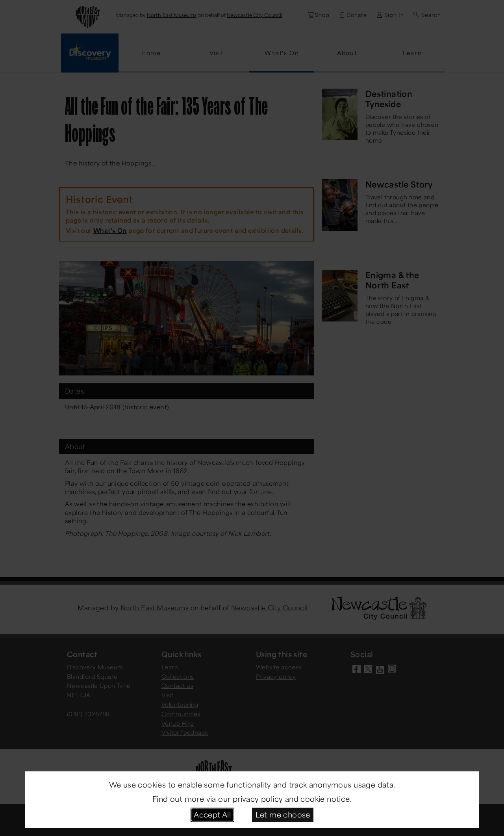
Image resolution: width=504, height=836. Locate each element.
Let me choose (283, 814)
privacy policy (258, 799)
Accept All (212, 814)
